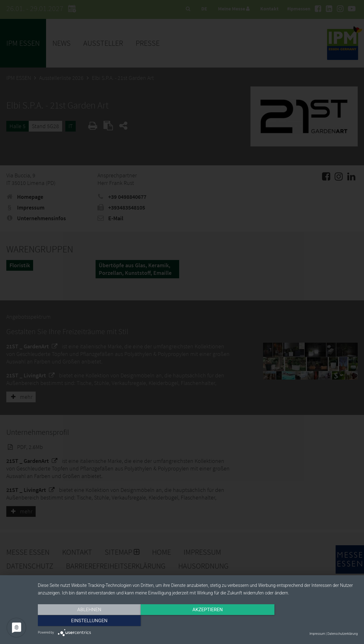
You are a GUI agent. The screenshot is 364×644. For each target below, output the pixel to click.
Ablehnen (86, 621)
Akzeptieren (198, 621)
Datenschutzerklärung (343, 634)
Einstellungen (310, 621)
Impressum (317, 634)
